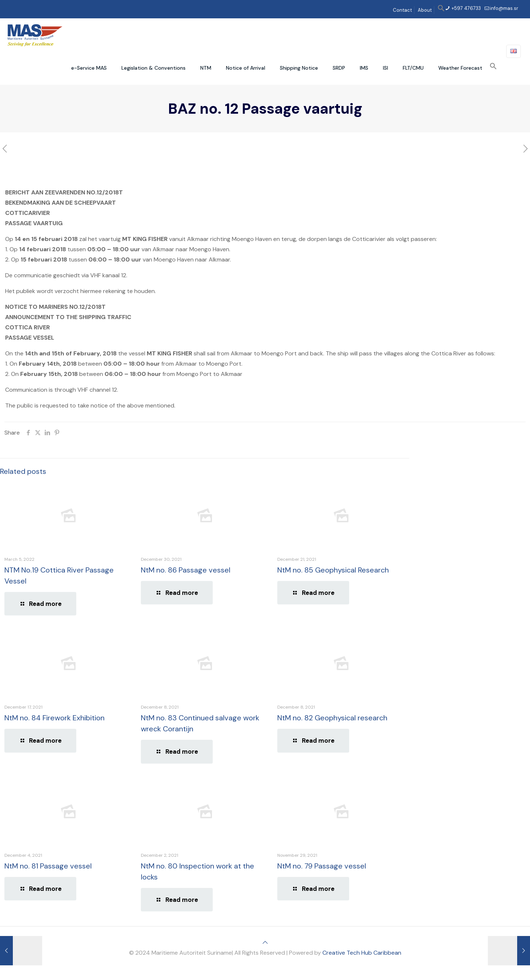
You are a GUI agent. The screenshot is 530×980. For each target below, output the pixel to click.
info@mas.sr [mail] (504, 8)
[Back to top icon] (265, 942)
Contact (402, 10)
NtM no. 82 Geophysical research (332, 718)
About (425, 10)
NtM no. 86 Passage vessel (186, 570)
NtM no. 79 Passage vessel (322, 866)
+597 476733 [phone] (466, 8)
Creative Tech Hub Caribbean (362, 953)
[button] (441, 10)
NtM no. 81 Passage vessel (48, 866)
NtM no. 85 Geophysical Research (333, 570)
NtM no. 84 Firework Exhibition (54, 718)
